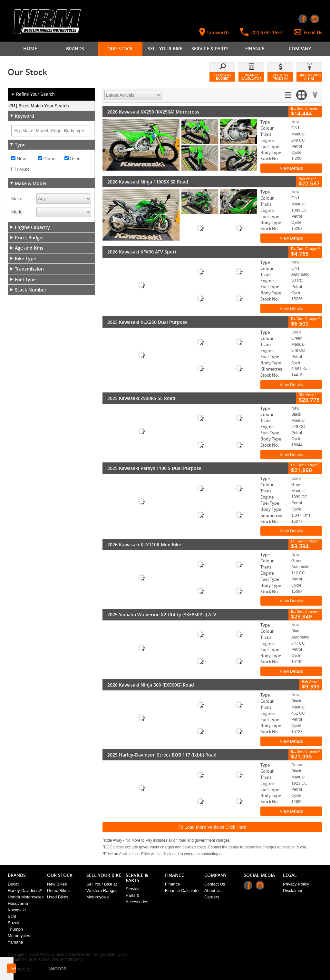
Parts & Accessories (137, 899)
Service (133, 889)
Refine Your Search (33, 94)
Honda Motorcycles (26, 897)
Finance (172, 884)
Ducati (14, 884)
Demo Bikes (58, 891)
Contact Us (215, 884)
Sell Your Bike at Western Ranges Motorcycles (102, 891)
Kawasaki (17, 910)
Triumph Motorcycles (19, 932)
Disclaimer (293, 891)
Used (73, 159)
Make (17, 199)
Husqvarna (18, 903)
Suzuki (14, 923)
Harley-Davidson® (25, 891)
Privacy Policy (296, 884)
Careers (212, 897)
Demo (47, 159)
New (19, 159)
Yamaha (15, 942)
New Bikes (57, 884)
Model (17, 212)
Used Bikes (58, 897)
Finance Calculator (182, 891)
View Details (291, 168)
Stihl (12, 916)
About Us (213, 891)
